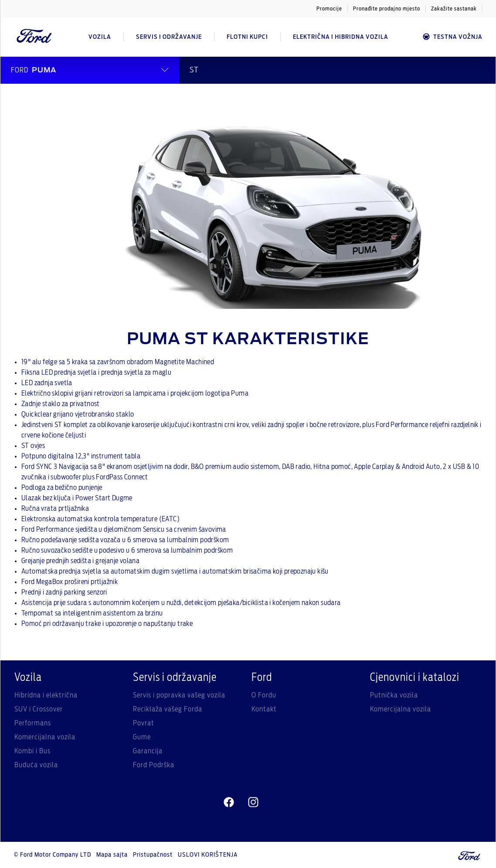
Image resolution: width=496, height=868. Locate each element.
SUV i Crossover (39, 709)
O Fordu (264, 695)
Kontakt (264, 709)
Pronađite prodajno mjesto (387, 9)
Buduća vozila (36, 765)
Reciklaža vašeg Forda (168, 709)
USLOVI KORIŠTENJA (208, 855)
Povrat (144, 723)
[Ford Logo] (34, 37)
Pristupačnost (153, 855)
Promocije (329, 9)
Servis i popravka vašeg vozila (179, 695)
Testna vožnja (452, 37)
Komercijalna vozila (45, 737)
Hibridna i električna (46, 695)
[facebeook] (229, 803)
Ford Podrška (154, 765)
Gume (142, 737)
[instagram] (253, 803)
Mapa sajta (112, 855)
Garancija (148, 751)
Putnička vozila (394, 695)
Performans (33, 723)
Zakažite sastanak (454, 9)
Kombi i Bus (32, 751)
